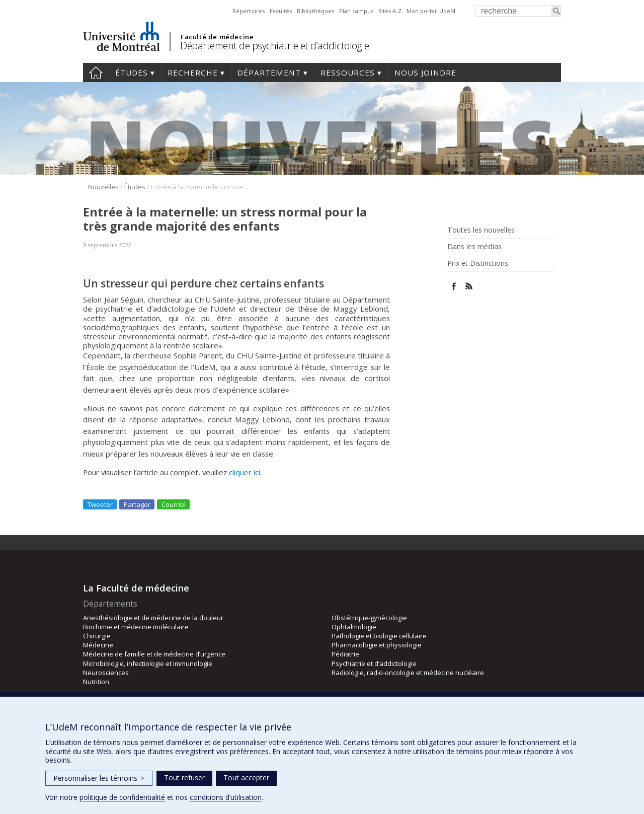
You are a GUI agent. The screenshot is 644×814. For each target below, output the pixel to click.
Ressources (348, 72)
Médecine (98, 645)
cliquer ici (245, 472)
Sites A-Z (390, 11)
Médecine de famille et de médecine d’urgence (154, 654)
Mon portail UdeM (431, 11)
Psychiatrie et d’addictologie (374, 663)
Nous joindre (425, 72)
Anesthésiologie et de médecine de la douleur (153, 618)
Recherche (193, 72)
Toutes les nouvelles (481, 230)
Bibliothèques (315, 11)
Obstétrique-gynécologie (369, 618)
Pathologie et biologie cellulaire (379, 636)
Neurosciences (106, 673)
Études (132, 72)
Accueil (96, 72)
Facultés (281, 11)
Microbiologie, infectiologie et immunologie (148, 663)
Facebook (454, 286)
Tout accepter (246, 778)
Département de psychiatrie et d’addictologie (274, 46)
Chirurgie (97, 636)
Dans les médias (474, 247)
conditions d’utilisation (226, 797)
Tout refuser (184, 778)
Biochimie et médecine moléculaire (136, 627)
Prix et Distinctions (478, 263)
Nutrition (96, 682)
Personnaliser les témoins (99, 778)
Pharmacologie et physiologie (377, 645)
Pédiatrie (345, 654)
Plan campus (356, 11)
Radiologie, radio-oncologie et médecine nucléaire (408, 673)
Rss (469, 286)
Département (269, 72)
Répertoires (249, 11)
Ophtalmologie (354, 627)
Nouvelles (103, 187)
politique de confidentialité (122, 797)
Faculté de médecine (217, 37)
